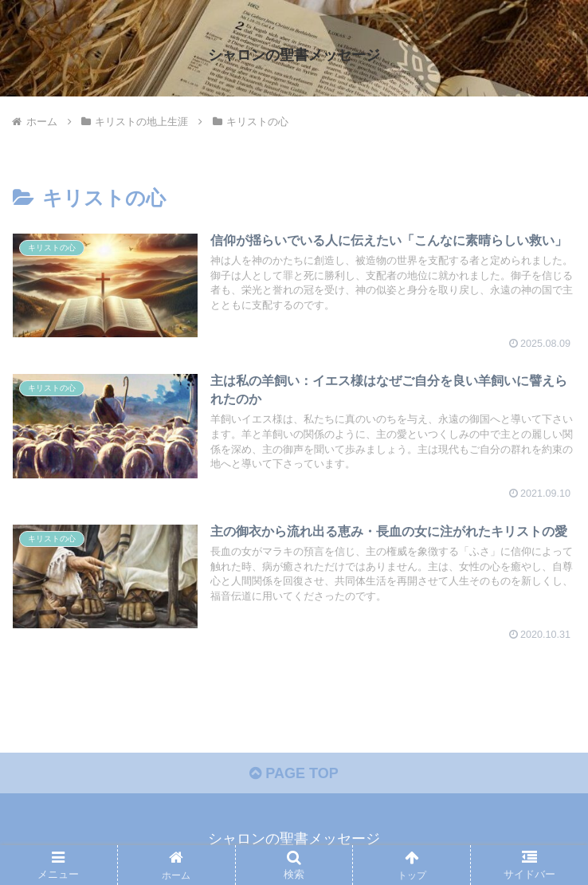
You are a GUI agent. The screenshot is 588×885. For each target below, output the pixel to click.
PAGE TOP (294, 773)
